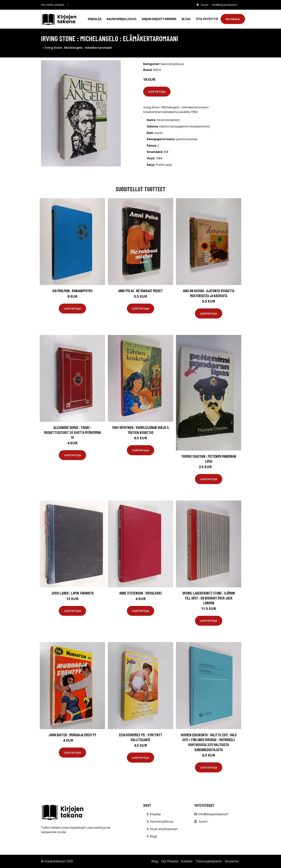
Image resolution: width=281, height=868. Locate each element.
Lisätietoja (157, 91)
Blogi (186, 19)
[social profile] (68, 5)
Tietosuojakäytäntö (209, 861)
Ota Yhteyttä (207, 19)
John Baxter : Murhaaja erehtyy (72, 735)
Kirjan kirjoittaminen (159, 19)
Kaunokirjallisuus (122, 19)
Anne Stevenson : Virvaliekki (140, 593)
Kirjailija (95, 19)
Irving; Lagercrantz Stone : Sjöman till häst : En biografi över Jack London (209, 598)
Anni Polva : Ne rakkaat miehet (140, 291)
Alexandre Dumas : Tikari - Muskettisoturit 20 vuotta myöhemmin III (72, 432)
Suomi (205, 5)
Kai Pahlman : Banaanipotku (72, 291)
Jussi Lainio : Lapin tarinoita (72, 593)
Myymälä (233, 19)
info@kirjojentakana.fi (224, 5)
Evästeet (187, 861)
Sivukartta (232, 861)
